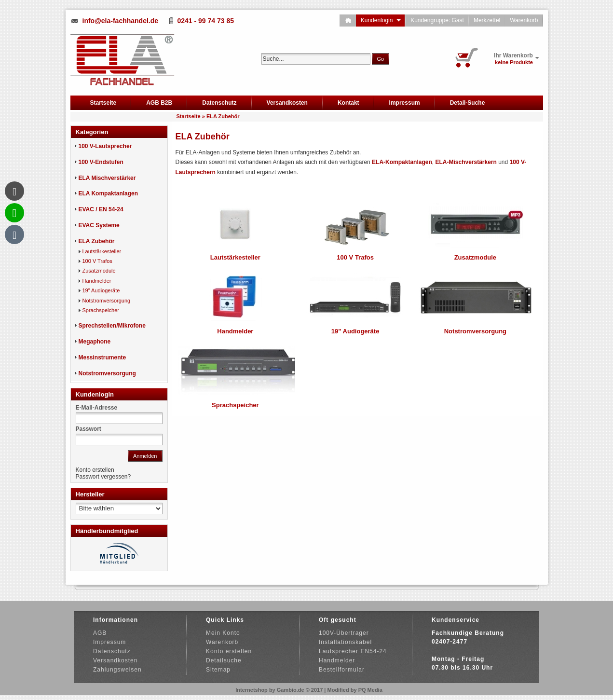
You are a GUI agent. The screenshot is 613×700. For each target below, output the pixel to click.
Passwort (89, 429)
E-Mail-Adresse (97, 408)
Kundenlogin (381, 20)
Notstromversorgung (475, 331)
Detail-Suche (468, 103)
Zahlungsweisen (117, 670)
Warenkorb (524, 20)
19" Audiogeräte (355, 331)
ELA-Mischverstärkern (466, 162)
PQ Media (370, 690)
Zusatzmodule (475, 257)
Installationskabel (345, 642)
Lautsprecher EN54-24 (353, 651)
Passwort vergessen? (103, 477)
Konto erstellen (95, 470)
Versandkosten (287, 103)
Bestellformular (342, 670)
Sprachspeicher (235, 405)
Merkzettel (487, 20)
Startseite (103, 103)
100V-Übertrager (344, 633)
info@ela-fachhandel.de (121, 21)
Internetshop (252, 690)
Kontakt (348, 103)
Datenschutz (219, 103)
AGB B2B (159, 103)
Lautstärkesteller (235, 257)
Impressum (405, 103)
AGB (100, 633)
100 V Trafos (355, 257)
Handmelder (235, 331)
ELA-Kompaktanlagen (402, 162)
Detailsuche (224, 660)
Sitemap (218, 670)
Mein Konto (223, 633)
